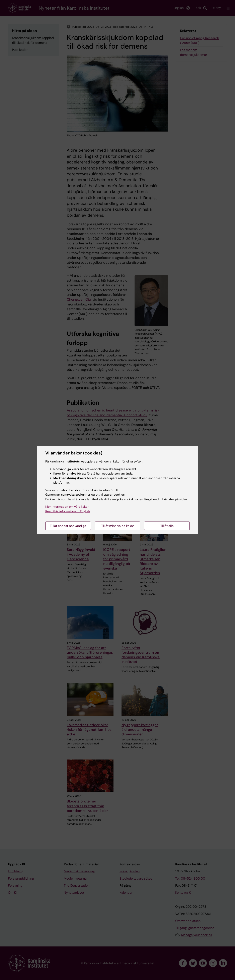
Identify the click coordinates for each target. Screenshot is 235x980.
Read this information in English (68, 511)
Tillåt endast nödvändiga (68, 526)
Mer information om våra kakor (67, 507)
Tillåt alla (167, 526)
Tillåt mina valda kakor (118, 526)
